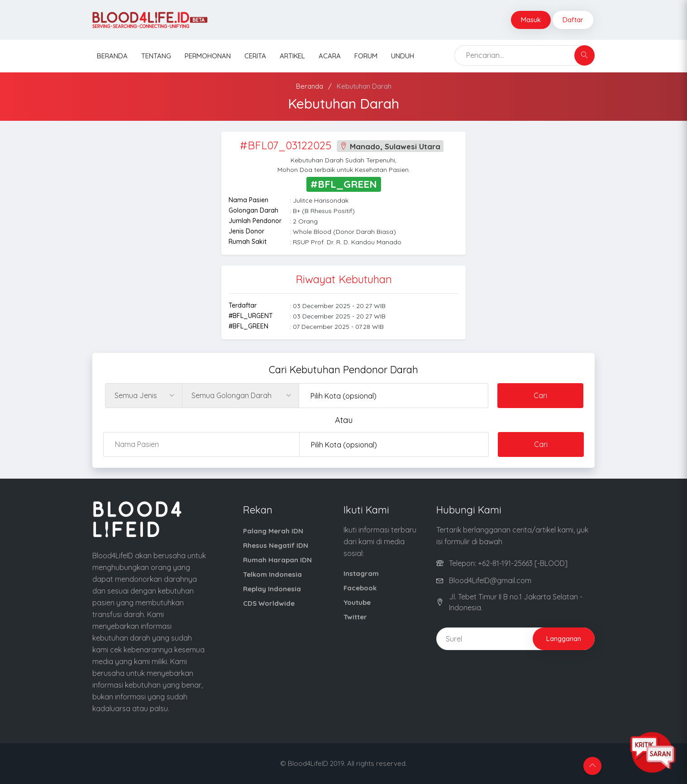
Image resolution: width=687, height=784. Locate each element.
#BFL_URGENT (251, 316)
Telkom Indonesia (272, 574)
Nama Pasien (248, 200)
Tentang (156, 56)
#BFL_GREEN (248, 326)
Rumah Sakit (248, 242)
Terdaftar (243, 305)
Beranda (112, 56)
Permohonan (208, 56)
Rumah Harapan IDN (277, 560)
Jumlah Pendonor (255, 221)
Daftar (573, 20)
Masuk (531, 20)
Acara (330, 56)
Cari (540, 395)
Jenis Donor (246, 231)
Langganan (564, 639)
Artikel (292, 56)
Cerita (255, 56)
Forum (366, 56)
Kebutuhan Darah (364, 86)
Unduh (403, 56)
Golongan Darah (253, 210)
